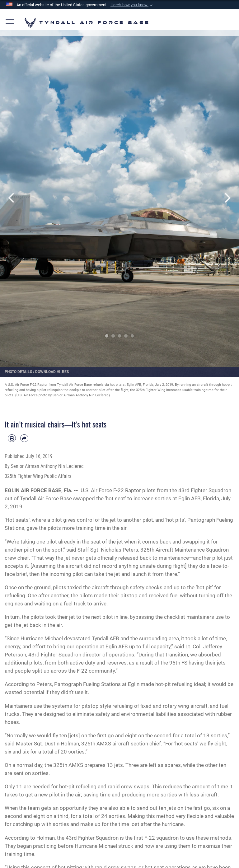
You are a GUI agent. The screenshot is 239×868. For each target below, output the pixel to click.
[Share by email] (24, 438)
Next (227, 198)
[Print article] (12, 438)
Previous (12, 198)
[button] (132, 5)
